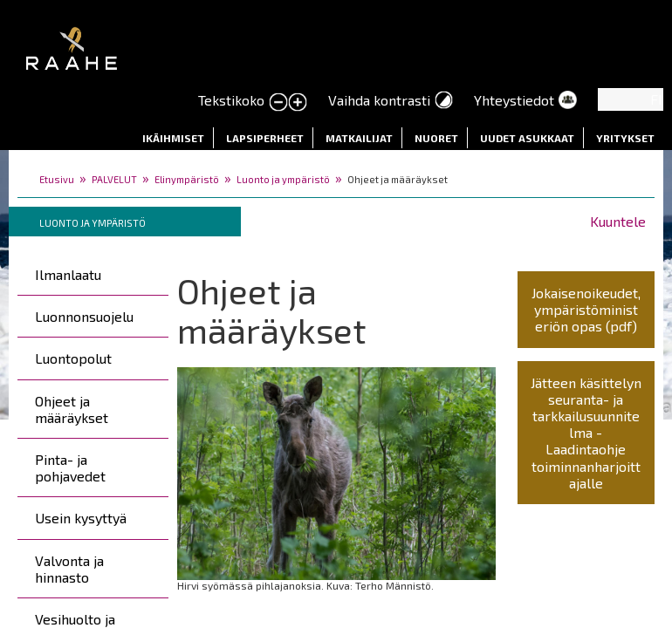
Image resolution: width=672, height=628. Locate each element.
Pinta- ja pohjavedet (70, 468)
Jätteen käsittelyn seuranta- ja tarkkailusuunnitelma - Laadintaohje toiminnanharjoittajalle (586, 433)
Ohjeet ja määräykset (72, 409)
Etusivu (57, 179)
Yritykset (625, 138)
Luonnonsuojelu (84, 316)
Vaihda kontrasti (379, 100)
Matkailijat (359, 138)
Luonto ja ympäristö (283, 179)
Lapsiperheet (265, 138)
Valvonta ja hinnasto (69, 569)
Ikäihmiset (173, 138)
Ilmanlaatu (68, 274)
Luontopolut (73, 358)
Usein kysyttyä (81, 518)
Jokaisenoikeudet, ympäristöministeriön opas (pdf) (586, 309)
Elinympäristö (187, 179)
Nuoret (436, 138)
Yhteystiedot (514, 100)
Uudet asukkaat (527, 138)
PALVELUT (114, 179)
